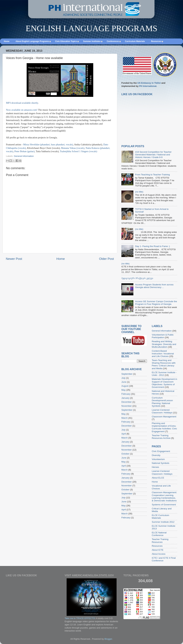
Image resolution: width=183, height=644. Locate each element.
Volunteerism (158, 459)
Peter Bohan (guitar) (24, 151)
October (125, 454)
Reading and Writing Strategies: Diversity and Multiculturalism (164, 344)
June (124, 382)
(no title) (139, 192)
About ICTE (158, 550)
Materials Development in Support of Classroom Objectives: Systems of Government (165, 383)
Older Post (106, 259)
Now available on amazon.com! (22, 110)
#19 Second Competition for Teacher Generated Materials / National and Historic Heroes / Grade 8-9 (153, 155)
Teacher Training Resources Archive (161, 437)
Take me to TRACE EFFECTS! (80, 618)
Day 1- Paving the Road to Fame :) (152, 246)
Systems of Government (164, 505)
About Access (159, 554)
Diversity (156, 455)
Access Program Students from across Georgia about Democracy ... (154, 286)
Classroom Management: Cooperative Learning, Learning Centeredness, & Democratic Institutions (164, 496)
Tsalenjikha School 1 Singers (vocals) (78, 151)
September (127, 374)
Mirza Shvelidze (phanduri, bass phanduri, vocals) (48, 144)
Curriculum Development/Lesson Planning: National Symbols (162, 402)
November (127, 406)
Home (61, 259)
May (124, 390)
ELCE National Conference (159, 534)
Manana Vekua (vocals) (73, 148)
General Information (24, 156)
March (125, 418)
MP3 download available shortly (22, 103)
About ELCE (158, 478)
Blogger (108, 639)
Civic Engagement (161, 451)
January (125, 398)
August (125, 386)
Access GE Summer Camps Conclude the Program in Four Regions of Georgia (156, 303)
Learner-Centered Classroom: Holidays (162, 411)
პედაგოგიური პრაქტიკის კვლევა (137, 278)
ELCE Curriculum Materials (161, 517)
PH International (148, 86)
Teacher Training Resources (160, 541)
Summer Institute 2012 (163, 522)
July (123, 378)
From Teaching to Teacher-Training (152, 175)
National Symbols (161, 463)
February (126, 394)
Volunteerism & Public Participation (163, 336)
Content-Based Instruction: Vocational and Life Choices (163, 354)
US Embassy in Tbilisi (149, 83)
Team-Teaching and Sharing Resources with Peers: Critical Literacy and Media (164, 364)
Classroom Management (164, 417)
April (124, 434)
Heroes (156, 467)
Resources (157, 546)
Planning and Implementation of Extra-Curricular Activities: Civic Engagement (165, 427)
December (127, 402)
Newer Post (14, 259)
